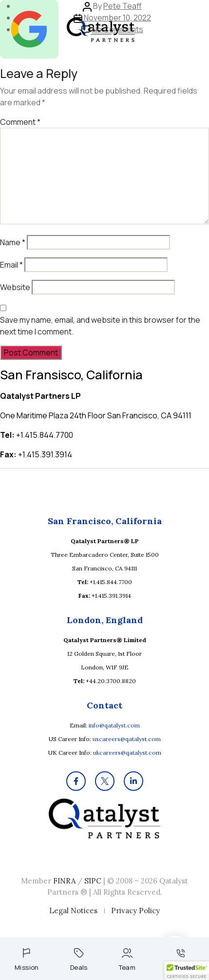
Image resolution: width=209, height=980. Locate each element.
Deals (79, 960)
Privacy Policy (135, 911)
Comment (20, 122)
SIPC (93, 881)
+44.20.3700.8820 (111, 681)
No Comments (118, 29)
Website (15, 287)
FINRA (64, 881)
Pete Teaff (123, 6)
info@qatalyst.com (114, 725)
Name (13, 242)
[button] (187, 971)
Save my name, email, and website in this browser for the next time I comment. (100, 326)
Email (11, 265)
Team (127, 960)
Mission (27, 960)
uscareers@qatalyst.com (127, 739)
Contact (180, 960)
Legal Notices (73, 911)
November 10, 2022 (117, 18)
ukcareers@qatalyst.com (127, 753)
